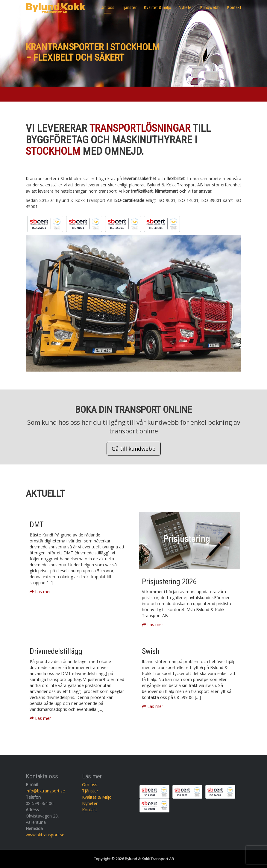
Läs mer (40, 592)
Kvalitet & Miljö (97, 797)
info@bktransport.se (45, 791)
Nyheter (186, 7)
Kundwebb (210, 7)
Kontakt (234, 7)
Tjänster (129, 7)
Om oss (107, 7)
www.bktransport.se (45, 835)
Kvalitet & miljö (158, 7)
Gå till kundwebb (134, 449)
